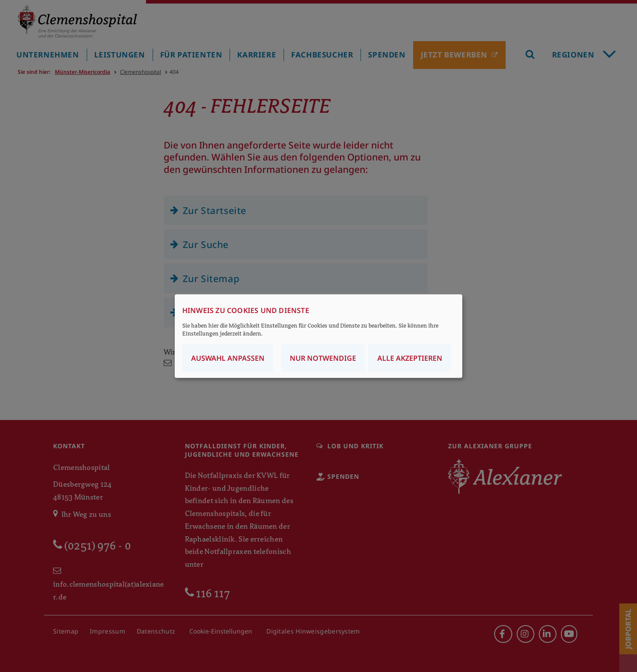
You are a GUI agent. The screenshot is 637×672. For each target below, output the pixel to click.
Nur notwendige (323, 358)
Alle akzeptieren (410, 358)
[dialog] (318, 336)
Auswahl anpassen (228, 358)
